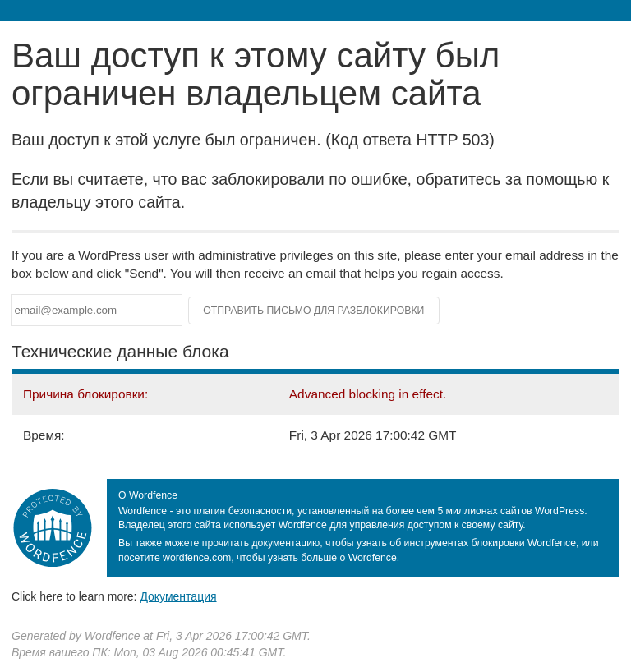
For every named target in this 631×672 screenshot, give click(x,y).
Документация (178, 596)
